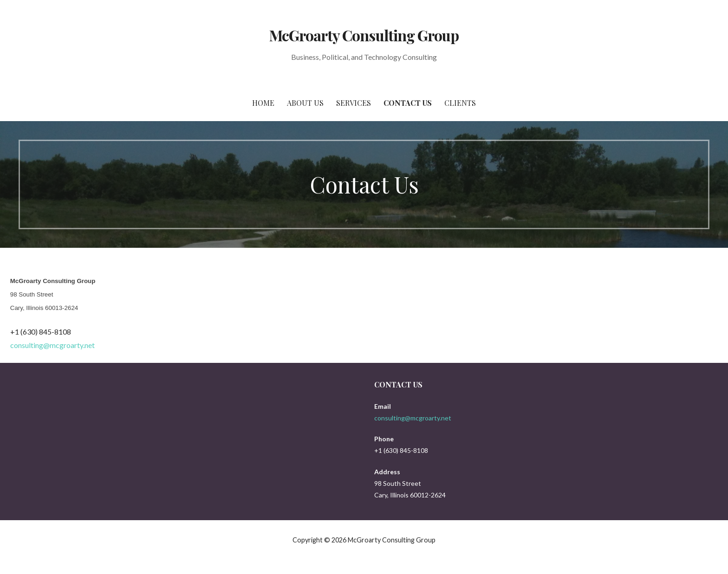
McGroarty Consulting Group (364, 35)
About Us (305, 103)
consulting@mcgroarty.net (52, 345)
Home (263, 103)
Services (354, 103)
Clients (460, 103)
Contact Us (408, 103)
